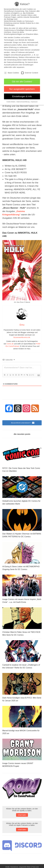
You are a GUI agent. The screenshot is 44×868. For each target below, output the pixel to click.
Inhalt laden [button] (22, 815)
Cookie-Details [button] (11, 102)
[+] (33, 375)
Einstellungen (28, 65)
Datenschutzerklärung (16, 62)
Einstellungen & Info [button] (22, 96)
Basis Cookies (12, 73)
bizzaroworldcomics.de (22, 337)
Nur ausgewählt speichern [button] (22, 89)
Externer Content (30, 73)
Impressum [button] (34, 102)
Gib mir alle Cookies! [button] (22, 82)
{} (30, 375)
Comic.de (10, 344)
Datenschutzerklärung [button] (23, 102)
